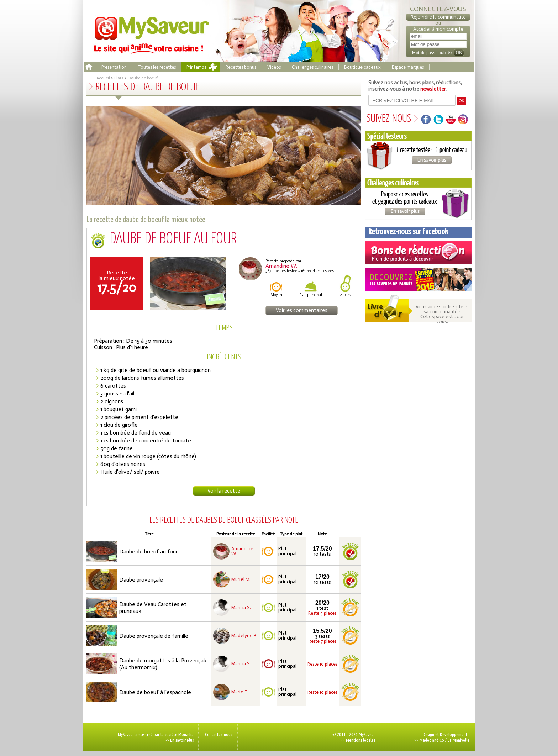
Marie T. (240, 692)
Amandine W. (242, 551)
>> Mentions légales (358, 740)
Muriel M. (241, 579)
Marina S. (241, 608)
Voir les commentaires (302, 310)
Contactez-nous (219, 734)
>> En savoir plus (179, 740)
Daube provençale (141, 580)
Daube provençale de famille (154, 636)
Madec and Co (432, 740)
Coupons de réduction (418, 253)
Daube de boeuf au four (148, 552)
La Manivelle (459, 740)
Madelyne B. (244, 636)
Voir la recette (224, 491)
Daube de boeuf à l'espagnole (155, 692)
